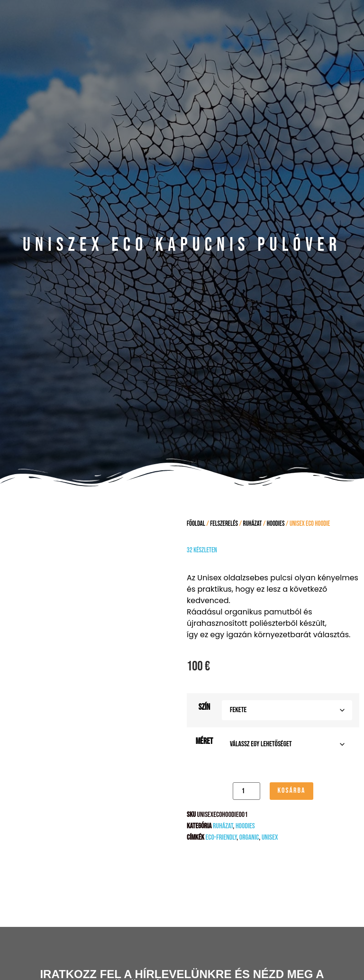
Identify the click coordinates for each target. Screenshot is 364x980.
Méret (205, 742)
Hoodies (276, 524)
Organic (249, 838)
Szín (204, 707)
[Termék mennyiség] (246, 791)
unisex (270, 838)
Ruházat (253, 524)
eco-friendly (221, 838)
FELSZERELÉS (224, 524)
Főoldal (196, 524)
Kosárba (291, 791)
